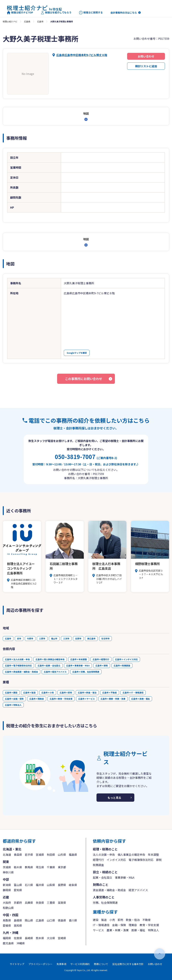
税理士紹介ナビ (10, 21)
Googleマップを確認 (77, 353)
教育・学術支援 (149, 925)
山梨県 (51, 885)
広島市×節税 (102, 665)
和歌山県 (8, 908)
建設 (96, 920)
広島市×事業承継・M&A (78, 665)
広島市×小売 (48, 692)
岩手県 (29, 855)
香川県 (73, 920)
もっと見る (114, 798)
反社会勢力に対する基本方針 (128, 964)
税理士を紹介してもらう (56, 13)
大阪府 (7, 903)
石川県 (29, 885)
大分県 (51, 938)
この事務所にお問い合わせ (84, 379)
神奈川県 (8, 872)
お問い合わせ (146, 56)
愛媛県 (7, 925)
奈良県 (40, 903)
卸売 (120, 920)
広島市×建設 (11, 692)
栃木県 (18, 867)
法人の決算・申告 (104, 855)
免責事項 (61, 964)
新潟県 (7, 885)
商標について (101, 964)
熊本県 (40, 938)
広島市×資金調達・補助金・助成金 (21, 672)
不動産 (147, 920)
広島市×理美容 (37, 699)
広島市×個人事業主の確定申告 (50, 659)
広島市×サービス (87, 699)
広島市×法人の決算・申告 (17, 659)
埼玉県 (40, 867)
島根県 (18, 920)
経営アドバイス (138, 890)
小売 (112, 920)
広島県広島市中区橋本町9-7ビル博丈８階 (82, 55)
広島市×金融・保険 (14, 699)
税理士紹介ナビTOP (20, 13)
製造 (104, 920)
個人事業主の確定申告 (131, 855)
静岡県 (7, 890)
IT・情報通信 (101, 925)
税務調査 (98, 865)
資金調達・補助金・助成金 (109, 890)
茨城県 (7, 867)
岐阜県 (73, 885)
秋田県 (51, 855)
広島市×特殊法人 (13, 705)
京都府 (18, 903)
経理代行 (98, 860)
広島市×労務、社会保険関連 (86, 672)
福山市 (54, 638)
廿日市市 (105, 638)
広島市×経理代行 (101, 659)
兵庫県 (29, 903)
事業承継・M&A (125, 877)
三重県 (51, 903)
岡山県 (29, 920)
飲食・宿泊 (133, 920)
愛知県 (18, 890)
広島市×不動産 (110, 692)
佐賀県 (18, 938)
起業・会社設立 (103, 877)
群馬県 (29, 867)
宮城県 (40, 855)
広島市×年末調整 (79, 659)
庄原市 (78, 638)
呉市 (19, 638)
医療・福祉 (138, 930)
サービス (98, 930)
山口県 (51, 920)
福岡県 (7, 938)
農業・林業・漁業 (118, 930)
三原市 (42, 638)
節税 (159, 860)
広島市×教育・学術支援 (61, 699)
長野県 (62, 885)
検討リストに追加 (146, 66)
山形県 (62, 855)
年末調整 (153, 855)
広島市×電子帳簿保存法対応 (18, 665)
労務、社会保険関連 (105, 903)
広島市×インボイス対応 (126, 659)
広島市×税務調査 (122, 665)
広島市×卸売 (66, 692)
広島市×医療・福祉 (141, 699)
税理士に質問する (91, 13)
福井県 (40, 885)
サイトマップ (17, 964)
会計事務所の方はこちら (124, 13)
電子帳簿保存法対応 (141, 860)
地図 (86, 113)
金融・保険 (119, 925)
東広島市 (91, 638)
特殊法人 (153, 930)
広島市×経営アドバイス (55, 672)
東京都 (62, 867)
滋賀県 (62, 903)
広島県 (27, 21)
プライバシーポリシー (40, 964)
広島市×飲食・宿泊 (87, 692)
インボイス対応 (116, 860)
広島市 (40, 21)
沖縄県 (21, 943)
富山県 (18, 885)
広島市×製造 (29, 692)
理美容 (133, 925)
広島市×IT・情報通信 (133, 692)
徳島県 (62, 920)
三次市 (66, 638)
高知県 (18, 925)
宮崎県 (62, 938)
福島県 (73, 855)
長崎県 (29, 938)
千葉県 (51, 867)
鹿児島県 (8, 943)
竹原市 (30, 638)
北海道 (7, 855)
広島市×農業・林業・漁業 (113, 699)
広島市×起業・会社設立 (49, 665)
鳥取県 (7, 920)
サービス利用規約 (80, 964)
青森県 (18, 855)
